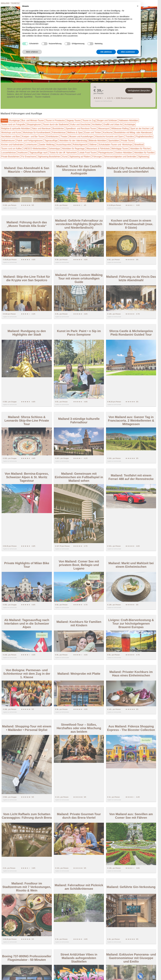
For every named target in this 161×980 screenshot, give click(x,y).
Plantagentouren (106, 153)
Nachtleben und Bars (11, 137)
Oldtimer (93, 145)
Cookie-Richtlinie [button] (103, 13)
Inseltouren (23, 153)
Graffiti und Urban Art (113, 124)
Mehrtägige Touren (120, 149)
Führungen (97, 157)
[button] (138, 6)
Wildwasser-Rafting (120, 128)
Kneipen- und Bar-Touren (33, 137)
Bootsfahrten (58, 128)
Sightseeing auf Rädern (80, 157)
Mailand (5, 3)
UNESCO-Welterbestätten (35, 149)
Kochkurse (108, 133)
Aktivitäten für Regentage (73, 149)
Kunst (65, 157)
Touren (4, 120)
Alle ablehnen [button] (106, 52)
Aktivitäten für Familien (144, 153)
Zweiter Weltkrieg (47, 145)
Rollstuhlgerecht (80, 145)
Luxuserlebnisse (9, 153)
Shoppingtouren (34, 124)
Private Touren (127, 141)
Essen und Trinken (93, 133)
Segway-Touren (74, 120)
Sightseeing (144, 157)
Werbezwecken (40, 21)
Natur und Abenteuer (41, 128)
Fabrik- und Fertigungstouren (30, 141)
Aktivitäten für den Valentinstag (73, 141)
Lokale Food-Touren (88, 153)
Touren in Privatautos (55, 120)
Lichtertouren (31, 145)
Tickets (15, 3)
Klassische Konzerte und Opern (109, 137)
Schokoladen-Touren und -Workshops (116, 145)
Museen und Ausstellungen (81, 137)
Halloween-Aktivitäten (129, 120)
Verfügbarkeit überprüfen (139, 91)
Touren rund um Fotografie (13, 124)
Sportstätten (114, 141)
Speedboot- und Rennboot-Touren (81, 128)
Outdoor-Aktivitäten (124, 153)
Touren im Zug (89, 120)
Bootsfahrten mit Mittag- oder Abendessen (133, 133)
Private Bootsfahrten (10, 157)
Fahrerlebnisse (59, 133)
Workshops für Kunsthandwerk (37, 133)
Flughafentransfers (144, 137)
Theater (64, 137)
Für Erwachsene (29, 157)
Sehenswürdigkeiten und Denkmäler (120, 157)
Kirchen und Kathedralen (12, 145)
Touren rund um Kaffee (11, 149)
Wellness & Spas (75, 133)
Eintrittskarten (52, 137)
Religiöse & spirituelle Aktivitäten (16, 128)
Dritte (76, 17)
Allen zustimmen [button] (128, 52)
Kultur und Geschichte (80, 124)
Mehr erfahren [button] (32, 52)
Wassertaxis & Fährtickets (98, 149)
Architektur (97, 124)
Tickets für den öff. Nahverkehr (63, 153)
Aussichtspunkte (64, 145)
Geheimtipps (54, 149)
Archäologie (130, 124)
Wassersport (104, 128)
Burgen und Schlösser (107, 120)
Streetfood (139, 145)
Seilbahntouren (8, 141)
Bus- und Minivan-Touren (33, 120)
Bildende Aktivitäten (98, 141)
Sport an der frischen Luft (142, 128)
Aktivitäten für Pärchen (140, 149)
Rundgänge (15, 120)
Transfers (130, 137)
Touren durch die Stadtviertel (56, 124)
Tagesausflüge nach (38, 153)
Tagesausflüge (51, 141)
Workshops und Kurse (11, 133)
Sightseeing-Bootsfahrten (49, 157)
